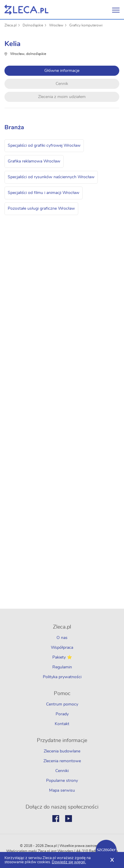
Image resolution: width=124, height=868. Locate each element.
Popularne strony (62, 781)
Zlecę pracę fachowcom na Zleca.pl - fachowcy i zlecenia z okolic (26, 10)
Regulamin (62, 667)
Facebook (56, 819)
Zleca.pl (11, 25)
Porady (62, 714)
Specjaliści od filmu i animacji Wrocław (44, 193)
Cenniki (62, 771)
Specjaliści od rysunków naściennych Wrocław (51, 177)
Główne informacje (62, 71)
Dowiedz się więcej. (69, 862)
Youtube (69, 819)
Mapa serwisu (62, 790)
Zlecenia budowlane (62, 751)
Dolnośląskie (33, 25)
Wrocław (56, 25)
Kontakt (62, 724)
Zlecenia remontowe (62, 761)
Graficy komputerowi (86, 25)
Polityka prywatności (62, 677)
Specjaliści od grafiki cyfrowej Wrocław (44, 146)
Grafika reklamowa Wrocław (34, 161)
